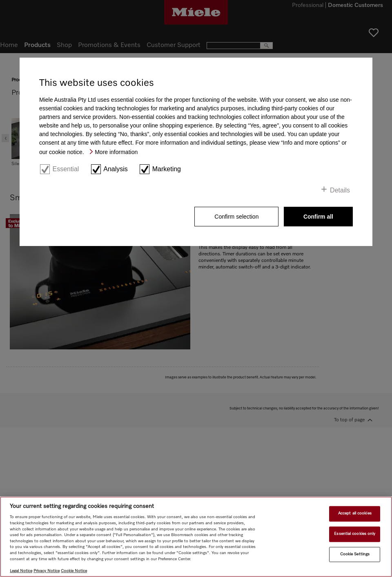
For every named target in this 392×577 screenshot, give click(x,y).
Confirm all (318, 217)
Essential (66, 169)
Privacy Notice (47, 571)
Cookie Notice (74, 571)
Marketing (167, 169)
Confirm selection (236, 217)
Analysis (116, 169)
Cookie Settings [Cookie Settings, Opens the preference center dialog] (355, 554)
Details (340, 190)
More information (116, 152)
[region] (196, 537)
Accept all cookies (355, 514)
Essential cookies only (355, 534)
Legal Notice (21, 571)
